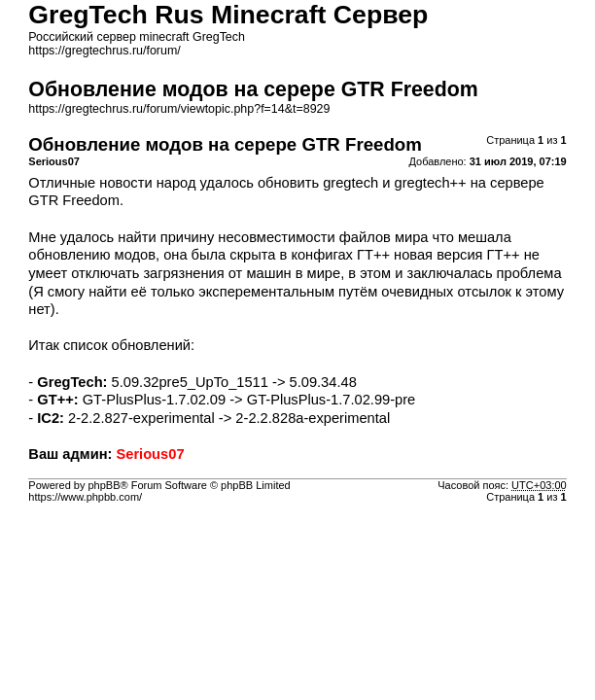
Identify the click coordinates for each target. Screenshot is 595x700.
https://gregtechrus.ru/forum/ (104, 51)
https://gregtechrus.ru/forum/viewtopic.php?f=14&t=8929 (179, 109)
